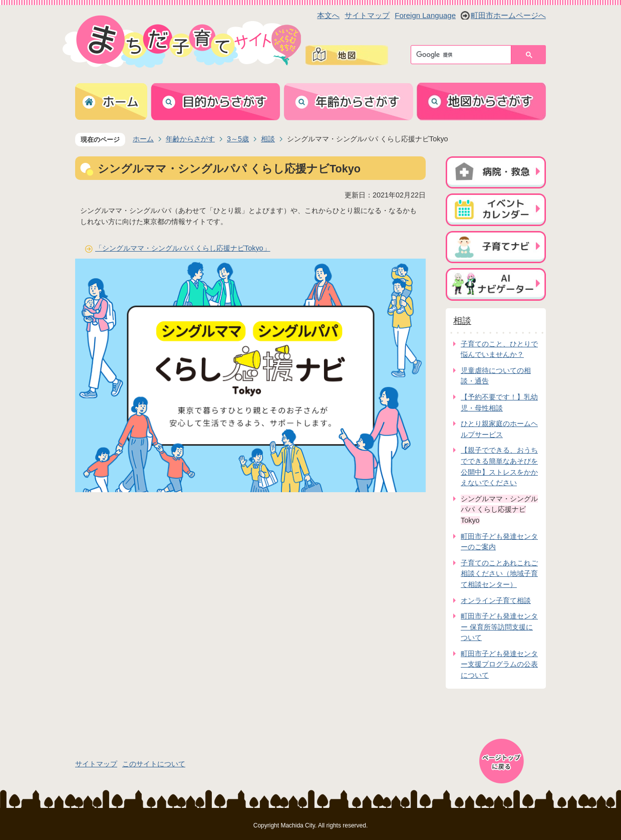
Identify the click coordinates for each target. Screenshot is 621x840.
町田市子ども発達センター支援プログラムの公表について (499, 664)
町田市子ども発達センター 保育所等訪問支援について (499, 627)
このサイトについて (154, 764)
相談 (268, 139)
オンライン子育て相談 (496, 600)
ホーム (143, 139)
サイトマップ (367, 15)
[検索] (463, 55)
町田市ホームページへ (508, 15)
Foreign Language (425, 15)
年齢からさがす (190, 139)
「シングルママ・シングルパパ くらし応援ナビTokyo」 (183, 248)
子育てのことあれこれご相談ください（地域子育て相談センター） (499, 574)
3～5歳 (238, 139)
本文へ (328, 15)
